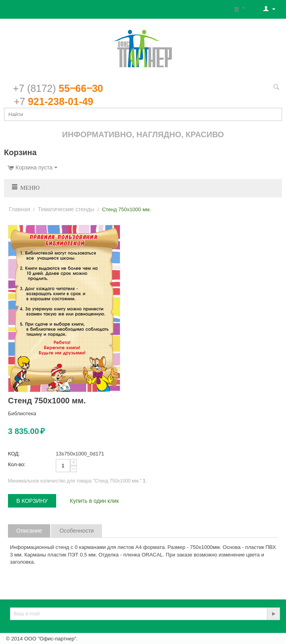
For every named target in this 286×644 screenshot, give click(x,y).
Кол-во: (17, 464)
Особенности (76, 531)
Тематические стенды (66, 209)
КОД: (14, 454)
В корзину (32, 501)
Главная (19, 209)
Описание (29, 531)
